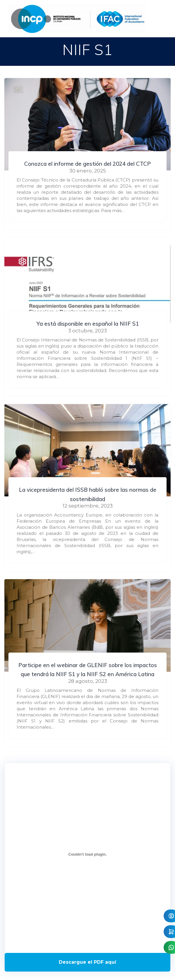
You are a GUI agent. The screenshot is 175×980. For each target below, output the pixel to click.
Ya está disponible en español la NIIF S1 (88, 324)
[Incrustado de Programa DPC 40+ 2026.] (87, 854)
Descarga (87, 962)
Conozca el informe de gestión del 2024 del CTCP (87, 164)
